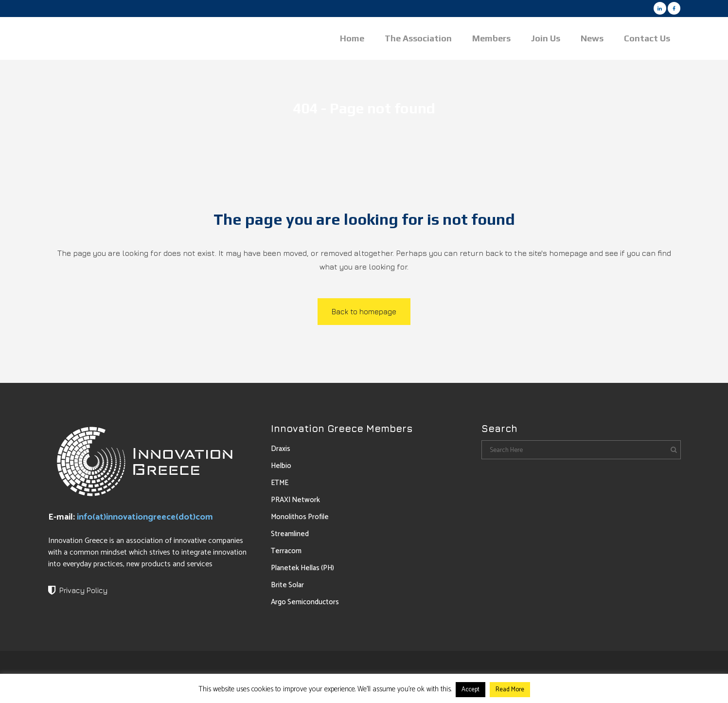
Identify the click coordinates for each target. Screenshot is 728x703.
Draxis (281, 449)
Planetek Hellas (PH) (302, 568)
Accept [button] (471, 690)
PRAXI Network (295, 500)
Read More (510, 690)
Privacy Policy (83, 590)
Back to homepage (364, 312)
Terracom (286, 551)
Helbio (281, 466)
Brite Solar (287, 585)
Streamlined (290, 534)
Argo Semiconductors (305, 602)
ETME (280, 483)
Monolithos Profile (300, 517)
